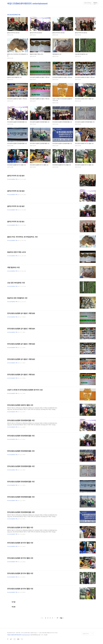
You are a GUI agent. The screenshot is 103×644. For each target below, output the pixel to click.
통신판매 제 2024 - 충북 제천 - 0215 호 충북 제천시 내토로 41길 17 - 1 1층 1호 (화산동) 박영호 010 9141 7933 (32, 633)
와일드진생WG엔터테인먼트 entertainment (27, 3)
